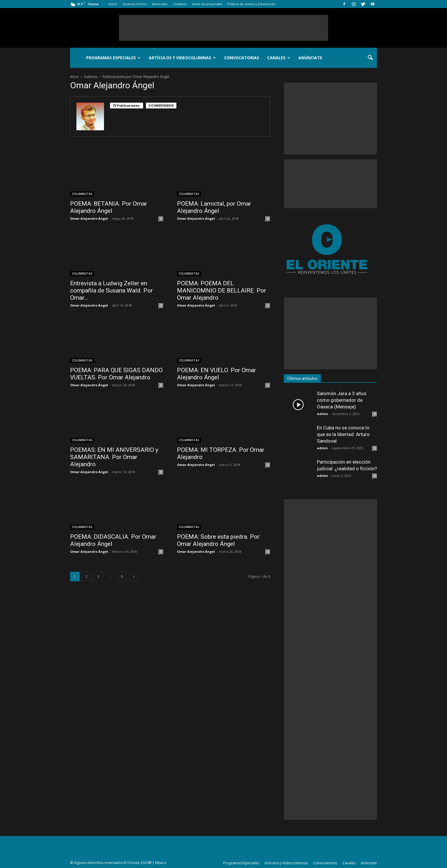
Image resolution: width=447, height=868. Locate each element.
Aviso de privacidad (207, 4)
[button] (370, 58)
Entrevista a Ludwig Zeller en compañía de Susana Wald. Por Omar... (111, 290)
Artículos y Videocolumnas (182, 58)
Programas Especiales (113, 58)
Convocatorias (242, 58)
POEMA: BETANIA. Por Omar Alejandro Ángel (109, 207)
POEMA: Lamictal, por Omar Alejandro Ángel (214, 207)
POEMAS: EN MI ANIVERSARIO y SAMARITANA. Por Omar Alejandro (114, 457)
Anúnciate (160, 4)
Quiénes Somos (134, 4)
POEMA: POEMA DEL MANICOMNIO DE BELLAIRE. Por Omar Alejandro (221, 290)
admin (322, 414)
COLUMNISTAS (82, 194)
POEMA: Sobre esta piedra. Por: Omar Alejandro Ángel (219, 540)
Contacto (180, 4)
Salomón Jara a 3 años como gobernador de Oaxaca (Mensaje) (342, 400)
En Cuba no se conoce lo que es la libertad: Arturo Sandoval (343, 434)
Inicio (113, 4)
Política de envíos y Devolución (252, 4)
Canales (279, 58)
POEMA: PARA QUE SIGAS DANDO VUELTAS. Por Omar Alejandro (116, 374)
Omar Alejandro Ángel (89, 218)
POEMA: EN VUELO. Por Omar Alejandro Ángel (216, 374)
